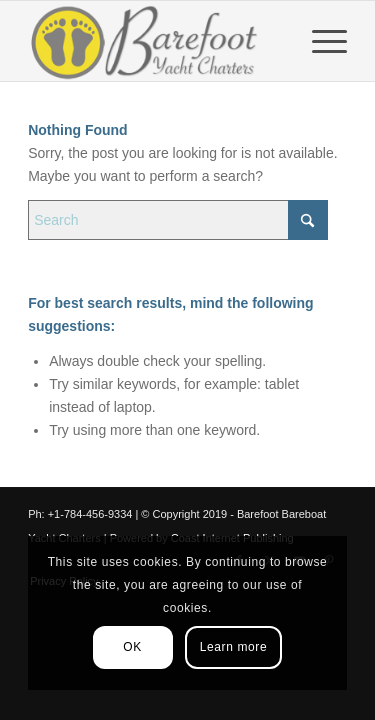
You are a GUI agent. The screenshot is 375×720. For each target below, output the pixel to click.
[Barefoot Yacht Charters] (155, 41)
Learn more (233, 647)
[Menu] (319, 41)
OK (132, 647)
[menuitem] (319, 41)
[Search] (178, 220)
